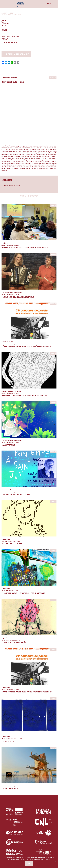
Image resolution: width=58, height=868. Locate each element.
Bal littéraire (8, 392)
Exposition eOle (9, 688)
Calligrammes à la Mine (12, 491)
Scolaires (5, 190)
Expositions (6, 486)
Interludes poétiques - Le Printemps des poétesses (25, 195)
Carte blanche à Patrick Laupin (16, 441)
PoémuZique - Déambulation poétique (18, 244)
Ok (29, 864)
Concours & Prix (7, 289)
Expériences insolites (9, 77)
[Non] (56, 862)
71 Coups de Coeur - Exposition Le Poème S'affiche (23, 540)
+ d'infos (5, 40)
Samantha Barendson (11, 133)
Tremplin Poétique (10, 735)
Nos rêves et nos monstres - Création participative (24, 343)
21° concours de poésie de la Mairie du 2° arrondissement (27, 293)
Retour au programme (16, 54)
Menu (50, 4)
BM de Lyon (5, 35)
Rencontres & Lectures (10, 437)
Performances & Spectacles (12, 239)
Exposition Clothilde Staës (14, 589)
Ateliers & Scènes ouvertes (11, 338)
